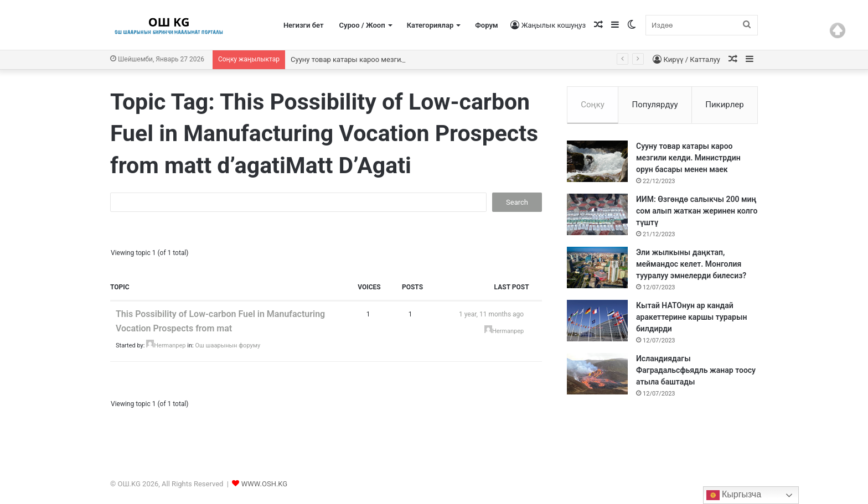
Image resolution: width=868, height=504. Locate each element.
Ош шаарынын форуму (228, 345)
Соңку (593, 105)
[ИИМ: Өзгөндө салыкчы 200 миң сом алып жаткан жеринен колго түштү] (597, 214)
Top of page (838, 30)
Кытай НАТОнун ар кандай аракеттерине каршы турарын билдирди (691, 317)
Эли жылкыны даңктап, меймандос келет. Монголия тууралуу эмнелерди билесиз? (691, 264)
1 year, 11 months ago (491, 314)
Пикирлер (725, 105)
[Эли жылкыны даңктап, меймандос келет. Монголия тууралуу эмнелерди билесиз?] (597, 267)
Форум (486, 25)
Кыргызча (734, 495)
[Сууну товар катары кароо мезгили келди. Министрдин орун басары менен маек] (597, 161)
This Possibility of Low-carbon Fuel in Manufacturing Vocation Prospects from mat (220, 321)
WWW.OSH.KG (264, 484)
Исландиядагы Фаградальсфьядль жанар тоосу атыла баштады (696, 370)
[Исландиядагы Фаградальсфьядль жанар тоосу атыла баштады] (597, 374)
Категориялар (430, 25)
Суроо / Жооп (362, 25)
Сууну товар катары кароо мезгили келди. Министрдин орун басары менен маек (688, 158)
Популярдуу (655, 105)
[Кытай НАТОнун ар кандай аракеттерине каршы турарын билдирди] (597, 321)
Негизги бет (304, 25)
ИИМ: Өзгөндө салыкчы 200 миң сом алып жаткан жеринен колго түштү (697, 211)
